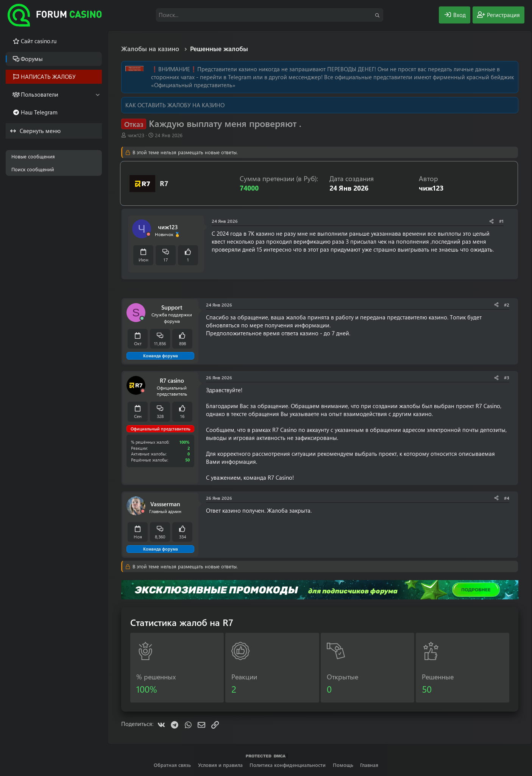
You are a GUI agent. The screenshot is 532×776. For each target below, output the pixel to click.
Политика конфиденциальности (288, 765)
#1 (501, 221)
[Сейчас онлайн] (142, 318)
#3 (507, 377)
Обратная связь (172, 765)
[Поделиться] (491, 221)
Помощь (343, 765)
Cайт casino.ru (39, 41)
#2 (507, 305)
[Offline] (148, 234)
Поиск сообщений (33, 169)
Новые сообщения (33, 156)
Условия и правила (220, 765)
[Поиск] (270, 15)
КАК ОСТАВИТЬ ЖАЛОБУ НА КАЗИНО (175, 105)
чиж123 (136, 135)
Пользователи (40, 94)
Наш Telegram (39, 112)
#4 (507, 498)
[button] (98, 95)
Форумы (32, 59)
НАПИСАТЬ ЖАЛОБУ (48, 77)
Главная (369, 765)
